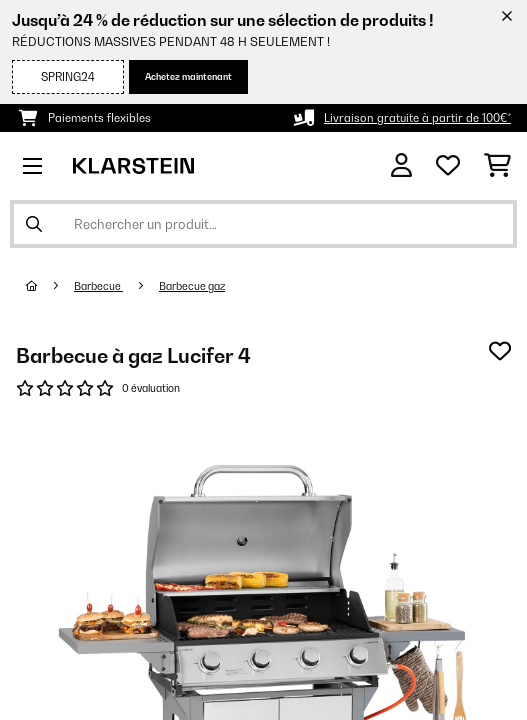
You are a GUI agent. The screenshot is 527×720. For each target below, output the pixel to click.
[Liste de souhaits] (448, 166)
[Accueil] (50, 286)
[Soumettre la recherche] (34, 224)
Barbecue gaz (192, 286)
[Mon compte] (401, 165)
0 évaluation (151, 388)
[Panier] (497, 166)
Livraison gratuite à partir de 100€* (417, 118)
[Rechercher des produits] (263, 224)
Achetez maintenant (188, 76)
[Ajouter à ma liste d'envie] (500, 351)
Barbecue (98, 286)
